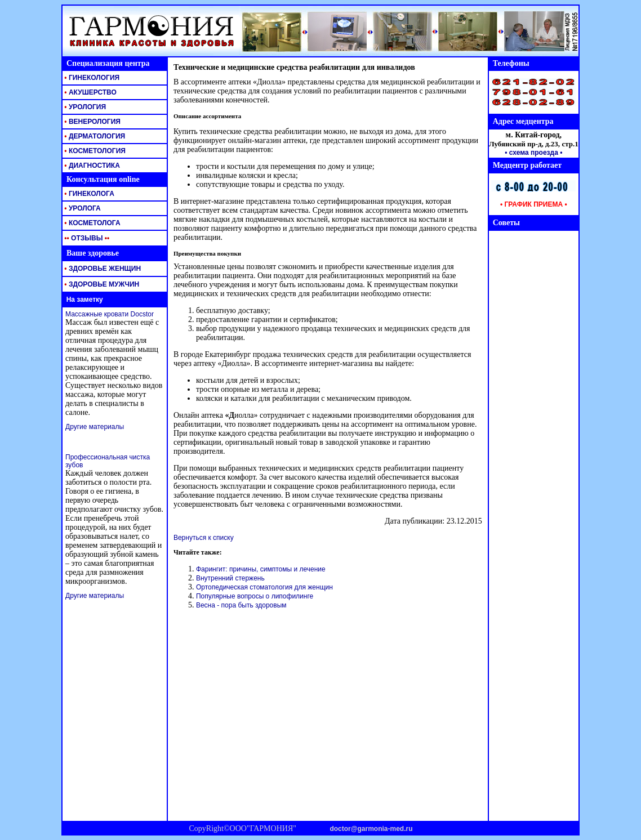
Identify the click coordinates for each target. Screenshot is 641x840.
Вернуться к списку (204, 538)
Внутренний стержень (230, 578)
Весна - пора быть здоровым (241, 605)
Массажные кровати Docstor (110, 314)
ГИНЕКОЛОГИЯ (91, 78)
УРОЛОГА (82, 208)
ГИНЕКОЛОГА (88, 194)
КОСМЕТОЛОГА (92, 223)
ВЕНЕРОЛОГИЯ (92, 122)
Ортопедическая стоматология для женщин (264, 587)
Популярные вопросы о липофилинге (255, 596)
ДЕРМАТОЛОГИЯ (94, 136)
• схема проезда (531, 153)
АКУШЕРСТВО (90, 92)
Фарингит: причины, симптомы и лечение (261, 569)
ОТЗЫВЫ (86, 238)
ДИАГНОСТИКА (91, 166)
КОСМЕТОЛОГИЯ (94, 151)
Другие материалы (95, 427)
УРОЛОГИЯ (84, 107)
